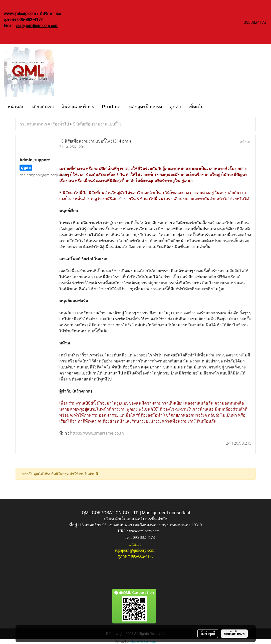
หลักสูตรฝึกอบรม (146, 106)
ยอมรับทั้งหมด (234, 633)
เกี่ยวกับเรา (43, 106)
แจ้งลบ (246, 142)
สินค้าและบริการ (78, 106)
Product (111, 106)
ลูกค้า (175, 106)
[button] (212, 106)
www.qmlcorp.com (144, 531)
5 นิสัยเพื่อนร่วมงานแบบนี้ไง (97, 124)
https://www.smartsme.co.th (97, 433)
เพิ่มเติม (196, 106)
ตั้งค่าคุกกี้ (208, 633)
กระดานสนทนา (33, 124)
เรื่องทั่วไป (60, 124)
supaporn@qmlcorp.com (37, 26)
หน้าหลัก (16, 106)
